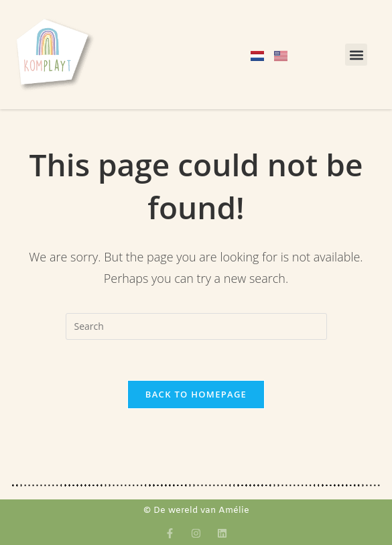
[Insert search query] (196, 326)
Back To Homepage (196, 394)
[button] (356, 55)
